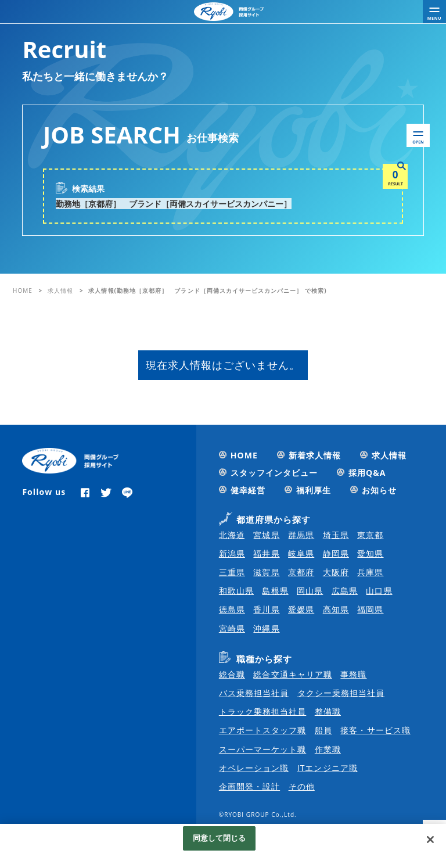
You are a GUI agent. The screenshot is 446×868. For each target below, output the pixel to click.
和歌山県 (236, 591)
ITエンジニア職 (328, 768)
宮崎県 (232, 628)
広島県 (345, 591)
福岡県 (370, 609)
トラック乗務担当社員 (263, 711)
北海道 (232, 535)
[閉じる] (430, 842)
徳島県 (232, 609)
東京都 (370, 535)
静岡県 (336, 553)
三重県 (232, 572)
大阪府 (336, 572)
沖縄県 (266, 628)
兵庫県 (370, 572)
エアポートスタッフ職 (263, 730)
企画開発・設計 (249, 786)
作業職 (328, 749)
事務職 (353, 674)
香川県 (266, 609)
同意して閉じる (220, 840)
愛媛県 (301, 609)
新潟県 (232, 553)
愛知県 (370, 553)
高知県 (336, 609)
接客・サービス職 (375, 730)
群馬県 (301, 535)
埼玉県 (336, 535)
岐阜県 (301, 553)
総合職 (232, 674)
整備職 (328, 711)
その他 (302, 786)
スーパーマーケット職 (263, 749)
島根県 (275, 591)
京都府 (301, 572)
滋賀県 (266, 572)
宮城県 (266, 535)
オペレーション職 (254, 768)
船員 (323, 730)
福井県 (266, 553)
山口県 (379, 591)
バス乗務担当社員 (254, 693)
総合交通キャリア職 (292, 674)
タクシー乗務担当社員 (341, 693)
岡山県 (310, 591)
